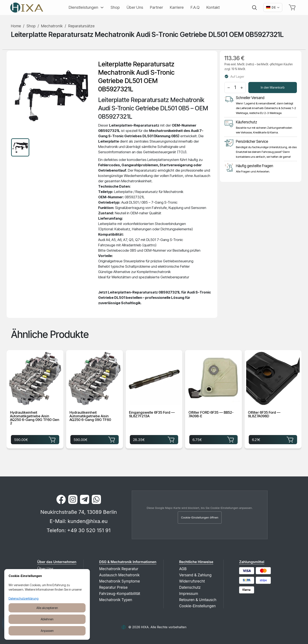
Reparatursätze (81, 26)
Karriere (177, 7)
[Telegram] (85, 499)
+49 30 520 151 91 (89, 530)
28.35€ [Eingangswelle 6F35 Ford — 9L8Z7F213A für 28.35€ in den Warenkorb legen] (154, 439)
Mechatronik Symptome (119, 581)
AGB (183, 569)
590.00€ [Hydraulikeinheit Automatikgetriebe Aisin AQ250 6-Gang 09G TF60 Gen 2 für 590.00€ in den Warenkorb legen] (35, 439)
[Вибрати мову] (273, 7)
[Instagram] (73, 499)
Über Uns (135, 7)
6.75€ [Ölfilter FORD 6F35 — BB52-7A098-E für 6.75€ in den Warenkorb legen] (213, 439)
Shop (115, 7)
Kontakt (213, 7)
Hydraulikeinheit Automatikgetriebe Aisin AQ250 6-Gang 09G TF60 (90, 416)
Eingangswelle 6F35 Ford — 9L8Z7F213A (152, 414)
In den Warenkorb (273, 87)
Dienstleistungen (83, 7)
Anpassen (47, 631)
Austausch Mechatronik (119, 575)
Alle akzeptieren (47, 608)
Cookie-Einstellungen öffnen (200, 517)
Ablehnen (47, 619)
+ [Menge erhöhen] (242, 87)
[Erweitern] (101, 7)
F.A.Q (195, 7)
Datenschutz (190, 587)
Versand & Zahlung (195, 575)
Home (16, 26)
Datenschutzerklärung (24, 598)
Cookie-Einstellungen (197, 606)
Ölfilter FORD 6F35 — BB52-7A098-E (211, 414)
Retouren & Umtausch (198, 600)
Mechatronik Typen (115, 600)
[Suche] (254, 7)
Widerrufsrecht (192, 581)
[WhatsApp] (96, 499)
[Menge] (235, 88)
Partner (156, 7)
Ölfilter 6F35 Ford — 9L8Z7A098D (264, 414)
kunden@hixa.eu (88, 521)
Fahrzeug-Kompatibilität (120, 594)
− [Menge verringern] (229, 87)
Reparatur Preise (113, 587)
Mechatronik (52, 26)
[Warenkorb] (293, 7)
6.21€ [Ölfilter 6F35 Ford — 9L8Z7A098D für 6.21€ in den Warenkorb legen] (273, 439)
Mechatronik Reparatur (119, 569)
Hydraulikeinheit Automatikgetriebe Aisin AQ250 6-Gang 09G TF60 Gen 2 (35, 418)
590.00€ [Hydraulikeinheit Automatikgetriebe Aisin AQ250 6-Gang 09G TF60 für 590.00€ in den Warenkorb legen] (95, 439)
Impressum (189, 594)
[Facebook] (61, 499)
